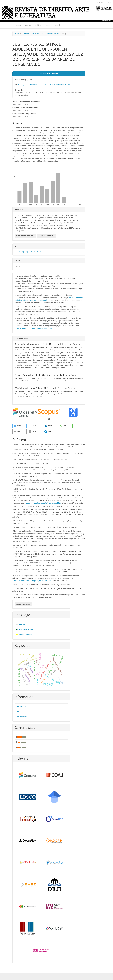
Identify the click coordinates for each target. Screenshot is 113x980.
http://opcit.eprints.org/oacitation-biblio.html (35, 328)
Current (28, 25)
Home (17, 34)
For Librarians (22, 717)
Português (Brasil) (26, 629)
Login (109, 3)
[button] (20, 426)
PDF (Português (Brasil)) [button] (49, 74)
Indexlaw (18, 25)
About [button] (48, 25)
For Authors (21, 711)
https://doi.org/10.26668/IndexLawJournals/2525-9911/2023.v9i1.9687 (45, 85)
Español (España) (26, 635)
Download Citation (47, 236)
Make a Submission (23, 604)
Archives (38, 25)
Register (100, 3)
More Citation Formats (26, 236)
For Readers (21, 706)
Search (58, 25)
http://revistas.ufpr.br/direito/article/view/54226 (43, 503)
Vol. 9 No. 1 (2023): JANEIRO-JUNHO (45, 34)
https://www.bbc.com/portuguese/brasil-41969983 (32, 581)
